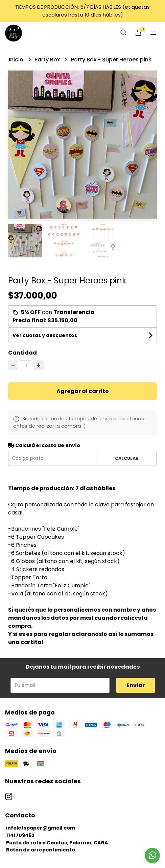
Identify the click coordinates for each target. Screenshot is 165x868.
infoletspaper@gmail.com (41, 828)
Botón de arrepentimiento (41, 850)
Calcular (127, 458)
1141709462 (20, 835)
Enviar (136, 685)
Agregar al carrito (83, 391)
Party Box (48, 60)
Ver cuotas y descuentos (45, 335)
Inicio (17, 60)
